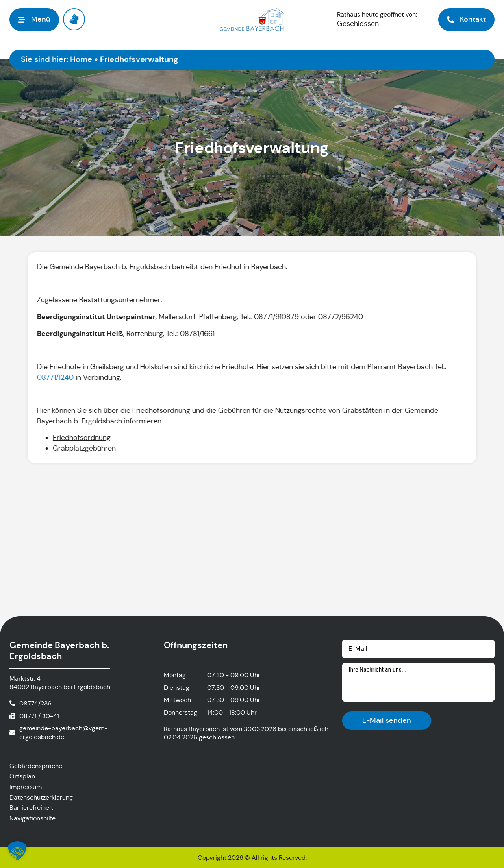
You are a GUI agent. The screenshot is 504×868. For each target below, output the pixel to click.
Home (81, 60)
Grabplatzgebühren (83, 448)
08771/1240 (55, 377)
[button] (17, 851)
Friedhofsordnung (81, 438)
